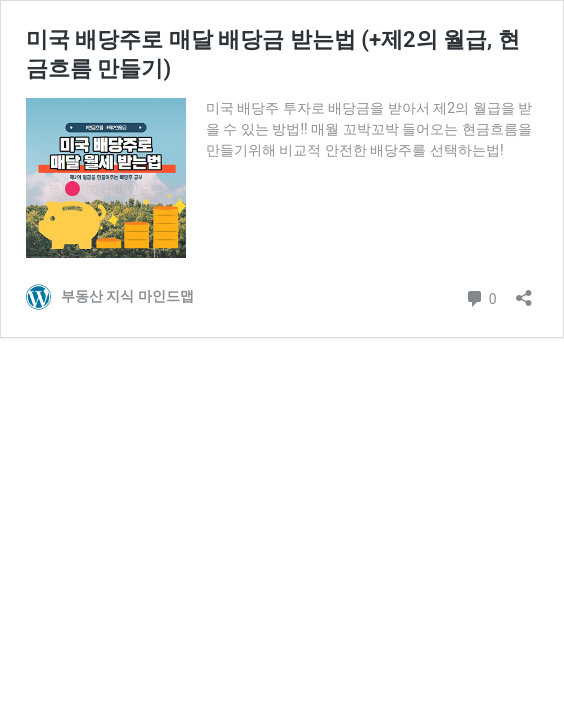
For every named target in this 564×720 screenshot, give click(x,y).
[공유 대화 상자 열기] (524, 291)
